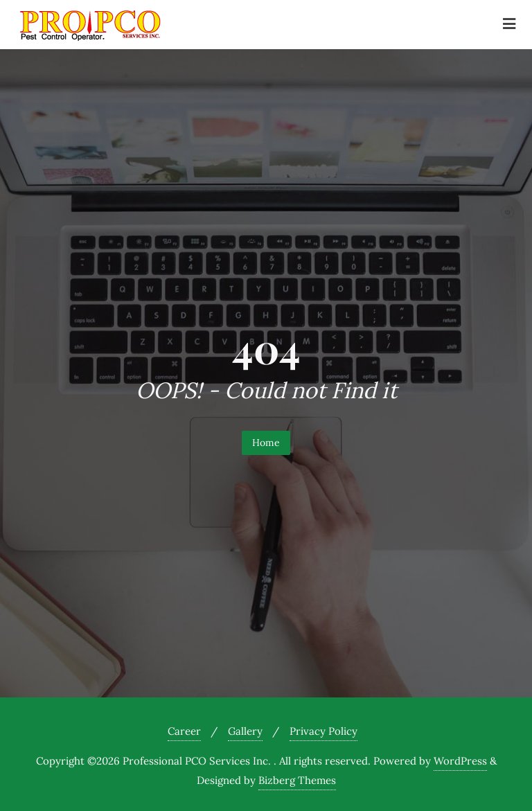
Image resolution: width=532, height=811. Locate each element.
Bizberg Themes (297, 780)
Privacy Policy (323, 731)
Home (266, 443)
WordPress (460, 761)
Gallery (245, 731)
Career (184, 731)
